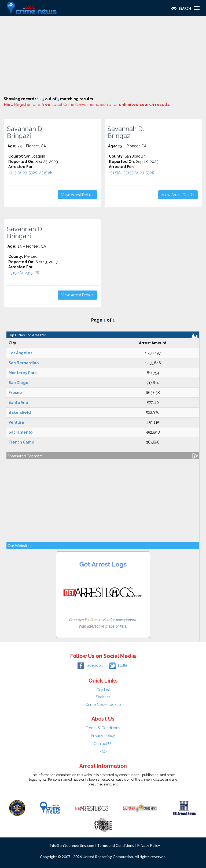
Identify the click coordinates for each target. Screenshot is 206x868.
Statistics (103, 697)
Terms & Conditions (103, 728)
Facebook (90, 665)
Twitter (119, 665)
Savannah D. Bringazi (25, 132)
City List (103, 690)
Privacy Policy (103, 736)
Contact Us (103, 744)
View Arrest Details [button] (77, 195)
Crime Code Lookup (103, 705)
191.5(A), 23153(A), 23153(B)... (32, 173)
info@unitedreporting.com (72, 845)
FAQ (103, 752)
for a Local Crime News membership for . (92, 105)
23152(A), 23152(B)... (25, 273)
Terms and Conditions (116, 845)
